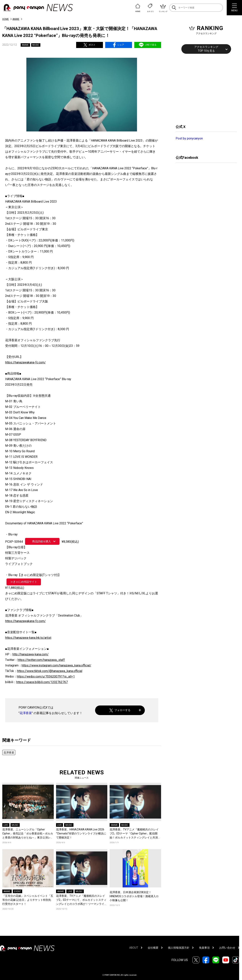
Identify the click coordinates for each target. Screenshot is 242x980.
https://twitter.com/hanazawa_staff (41, 660)
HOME (6, 19)
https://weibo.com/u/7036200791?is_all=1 (46, 677)
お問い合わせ (227, 948)
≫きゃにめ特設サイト (24, 582)
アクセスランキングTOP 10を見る (206, 49)
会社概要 (153, 948)
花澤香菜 (26, 713)
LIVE (6, 825)
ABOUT (134, 948)
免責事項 (204, 948)
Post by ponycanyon (189, 138)
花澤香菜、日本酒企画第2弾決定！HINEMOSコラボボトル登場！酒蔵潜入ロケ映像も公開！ (134, 896)
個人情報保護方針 (179, 948)
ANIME (16, 19)
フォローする (120, 710)
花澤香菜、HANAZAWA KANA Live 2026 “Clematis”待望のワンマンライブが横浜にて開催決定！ (81, 833)
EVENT (18, 891)
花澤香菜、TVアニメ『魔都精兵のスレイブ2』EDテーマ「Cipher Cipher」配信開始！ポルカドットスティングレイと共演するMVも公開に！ (135, 834)
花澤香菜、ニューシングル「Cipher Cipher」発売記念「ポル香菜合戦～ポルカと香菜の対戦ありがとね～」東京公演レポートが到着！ (28, 834)
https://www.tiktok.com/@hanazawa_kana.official (50, 671)
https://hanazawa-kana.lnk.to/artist (28, 638)
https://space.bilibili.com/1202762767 (42, 682)
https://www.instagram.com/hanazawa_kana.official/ (56, 665)
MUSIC (36, 45)
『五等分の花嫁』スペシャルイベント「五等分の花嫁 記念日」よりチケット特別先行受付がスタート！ (28, 900)
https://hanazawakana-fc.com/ (25, 362)
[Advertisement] (204, 89)
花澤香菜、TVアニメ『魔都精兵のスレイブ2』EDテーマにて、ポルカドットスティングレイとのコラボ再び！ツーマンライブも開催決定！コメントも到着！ (81, 900)
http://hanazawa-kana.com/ (31, 654)
